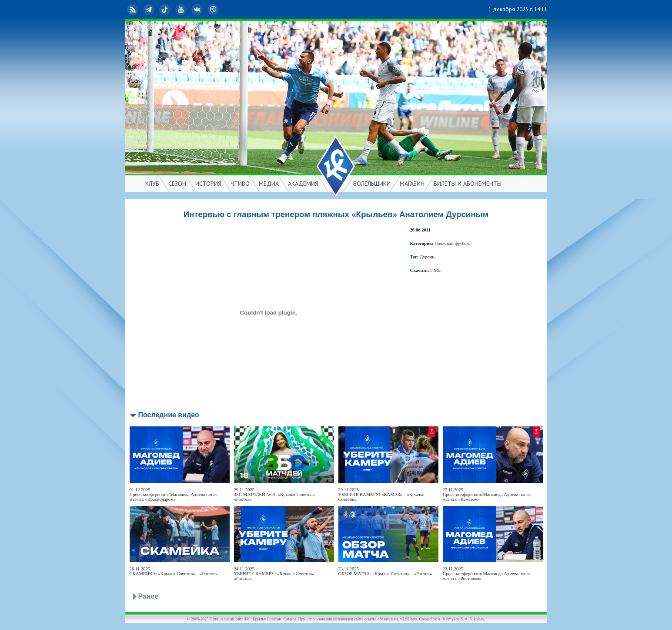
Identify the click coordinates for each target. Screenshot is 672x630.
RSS (134, 10)
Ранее (149, 596)
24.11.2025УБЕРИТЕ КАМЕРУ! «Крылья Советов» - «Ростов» (276, 574)
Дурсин (427, 257)
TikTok (166, 10)
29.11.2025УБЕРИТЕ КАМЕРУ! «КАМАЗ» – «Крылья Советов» (381, 494)
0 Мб (435, 270)
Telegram (150, 10)
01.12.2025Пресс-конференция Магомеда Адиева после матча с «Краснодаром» (174, 494)
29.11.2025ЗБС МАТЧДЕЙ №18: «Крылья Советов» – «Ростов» (276, 494)
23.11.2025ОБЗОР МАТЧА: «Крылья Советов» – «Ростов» (385, 571)
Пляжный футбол (452, 243)
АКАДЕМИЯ (303, 184)
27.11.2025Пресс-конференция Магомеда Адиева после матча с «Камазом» (487, 494)
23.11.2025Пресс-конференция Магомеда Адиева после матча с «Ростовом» (487, 574)
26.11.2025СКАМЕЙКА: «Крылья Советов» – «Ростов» (174, 571)
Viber (214, 10)
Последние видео (169, 415)
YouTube (182, 10)
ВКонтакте (198, 10)
